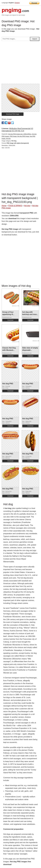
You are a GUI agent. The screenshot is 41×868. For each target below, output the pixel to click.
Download (10, 320)
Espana (17, 3)
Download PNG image (13, 114)
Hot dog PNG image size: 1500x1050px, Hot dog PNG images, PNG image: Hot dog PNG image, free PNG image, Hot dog (19, 136)
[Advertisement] (20, 63)
